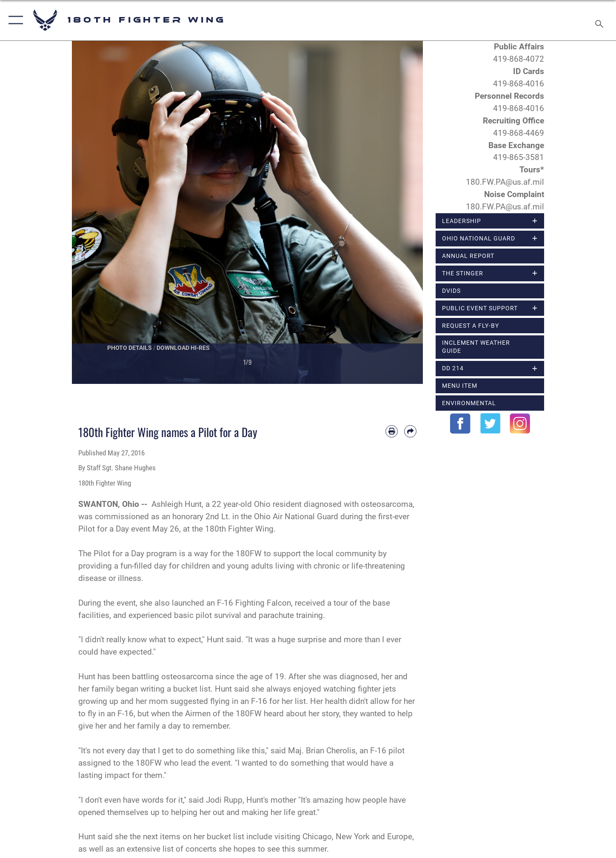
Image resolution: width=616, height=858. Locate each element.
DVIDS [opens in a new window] (451, 291)
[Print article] (392, 431)
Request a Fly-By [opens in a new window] (471, 326)
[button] (14, 20)
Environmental (469, 403)
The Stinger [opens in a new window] (463, 273)
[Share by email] (410, 431)
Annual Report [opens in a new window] (468, 256)
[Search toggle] (600, 20)
